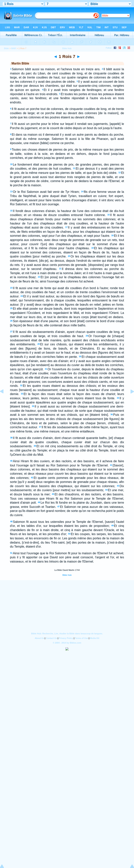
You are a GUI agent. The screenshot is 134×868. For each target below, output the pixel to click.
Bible (6, 48)
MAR (14, 48)
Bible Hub (67, 575)
